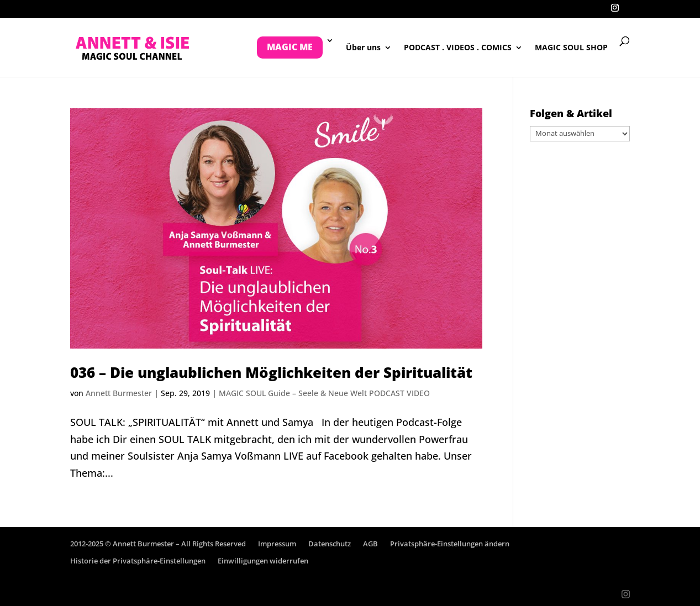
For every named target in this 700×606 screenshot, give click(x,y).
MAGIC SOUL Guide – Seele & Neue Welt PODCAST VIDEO (324, 393)
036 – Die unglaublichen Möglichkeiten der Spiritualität (271, 372)
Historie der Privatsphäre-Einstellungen (138, 561)
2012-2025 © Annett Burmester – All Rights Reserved (158, 544)
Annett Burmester (119, 393)
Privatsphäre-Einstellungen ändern (450, 544)
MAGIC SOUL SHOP (571, 48)
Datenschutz (330, 544)
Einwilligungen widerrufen (263, 561)
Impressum (277, 544)
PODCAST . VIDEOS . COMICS (458, 48)
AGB (370, 544)
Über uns (363, 48)
